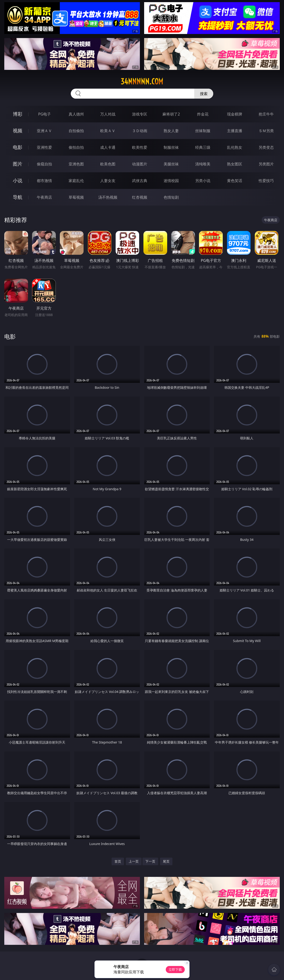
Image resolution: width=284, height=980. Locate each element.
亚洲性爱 (44, 147)
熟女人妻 (171, 131)
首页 (118, 861)
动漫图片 (140, 164)
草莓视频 (76, 197)
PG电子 (45, 114)
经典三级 (203, 147)
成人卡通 (108, 147)
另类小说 (203, 181)
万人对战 (108, 114)
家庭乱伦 (76, 181)
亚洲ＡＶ (44, 131)
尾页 (166, 861)
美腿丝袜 (171, 164)
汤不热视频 (108, 197)
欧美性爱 (140, 147)
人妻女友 (108, 181)
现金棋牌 (235, 114)
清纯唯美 (203, 164)
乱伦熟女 (235, 147)
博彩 (18, 114)
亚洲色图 (76, 164)
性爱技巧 (266, 181)
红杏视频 (140, 197)
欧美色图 (108, 164)
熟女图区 (235, 164)
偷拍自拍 (76, 147)
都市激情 (44, 181)
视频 (18, 131)
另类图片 (266, 164)
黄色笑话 (235, 181)
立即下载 (175, 969)
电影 (18, 147)
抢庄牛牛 (266, 114)
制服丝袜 (171, 147)
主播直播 (235, 131)
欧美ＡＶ (108, 131)
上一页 (134, 861)
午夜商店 (44, 197)
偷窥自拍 (44, 164)
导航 (18, 197)
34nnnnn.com (142, 82)
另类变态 (266, 147)
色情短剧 (171, 197)
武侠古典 (140, 181)
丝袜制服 (203, 131)
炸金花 (203, 114)
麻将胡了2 (171, 114)
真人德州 (76, 114)
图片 (18, 164)
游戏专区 (140, 114)
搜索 (204, 94)
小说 (18, 180)
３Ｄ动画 (140, 131)
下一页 (150, 861)
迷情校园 (171, 181)
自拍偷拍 (76, 131)
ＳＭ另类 (266, 131)
